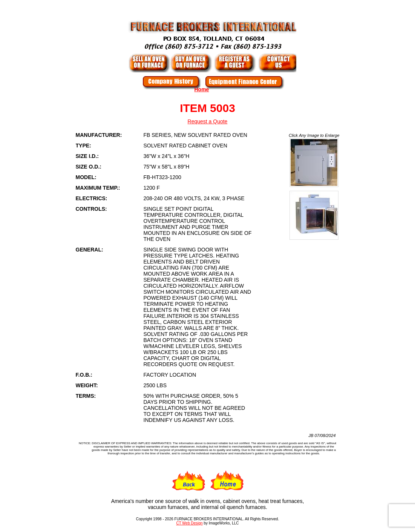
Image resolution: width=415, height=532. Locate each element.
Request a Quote (208, 121)
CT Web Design (189, 523)
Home (202, 89)
